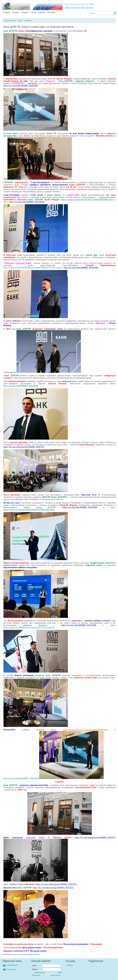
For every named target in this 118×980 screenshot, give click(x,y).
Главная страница (10, 20)
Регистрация (36, 975)
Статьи (33, 12)
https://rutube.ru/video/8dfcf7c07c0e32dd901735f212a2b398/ (29, 627)
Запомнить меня (40, 973)
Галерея (25, 12)
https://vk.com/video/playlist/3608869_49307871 (25, 954)
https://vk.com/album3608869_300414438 (21, 778)
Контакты (51, 12)
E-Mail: (34, 966)
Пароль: (35, 969)
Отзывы (16, 12)
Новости (42, 12)
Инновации (28, 20)
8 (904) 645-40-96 (12, 965)
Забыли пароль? (56, 975)
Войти (60, 972)
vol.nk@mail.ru (11, 969)
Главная (7, 12)
